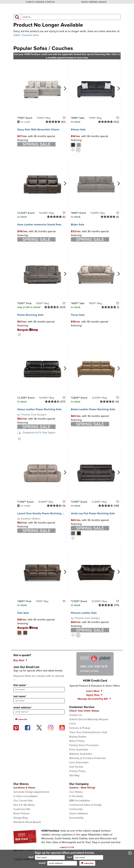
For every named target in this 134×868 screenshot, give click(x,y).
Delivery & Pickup (80, 728)
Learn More (93, 691)
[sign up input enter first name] (39, 690)
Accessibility (76, 818)
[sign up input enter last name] (39, 701)
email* (58, 863)
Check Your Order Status (84, 711)
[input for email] (62, 863)
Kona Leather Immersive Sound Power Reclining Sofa (49, 225)
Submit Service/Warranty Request (89, 719)
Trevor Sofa (78, 315)
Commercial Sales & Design (85, 805)
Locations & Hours (24, 788)
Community (76, 809)
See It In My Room (24, 805)
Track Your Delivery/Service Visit (88, 732)
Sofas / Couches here (26, 35)
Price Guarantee (79, 750)
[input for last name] (88, 857)
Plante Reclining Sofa (30, 315)
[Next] (65, 88)
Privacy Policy (77, 771)
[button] (64, 118)
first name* (20, 685)
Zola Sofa (23, 613)
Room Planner (22, 813)
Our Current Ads (23, 800)
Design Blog (20, 818)
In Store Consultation (26, 796)
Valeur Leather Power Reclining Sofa (39, 409)
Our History (76, 792)
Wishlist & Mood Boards (27, 822)
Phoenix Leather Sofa (84, 613)
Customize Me (22, 809)
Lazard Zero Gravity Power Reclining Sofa (43, 513)
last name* (20, 696)
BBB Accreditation (80, 800)
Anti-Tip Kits (76, 767)
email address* (22, 707)
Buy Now (19, 660)
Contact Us (76, 715)
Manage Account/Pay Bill (93, 699)
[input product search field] (71, 17)
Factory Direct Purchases (84, 745)
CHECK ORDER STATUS (40, 2)
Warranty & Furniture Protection (88, 758)
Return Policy (77, 741)
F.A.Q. (73, 724)
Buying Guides (78, 737)
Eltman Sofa (78, 130)
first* (47, 857)
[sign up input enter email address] (39, 712)
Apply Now (93, 695)
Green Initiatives (79, 813)
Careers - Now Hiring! (82, 788)
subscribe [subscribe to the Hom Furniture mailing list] (21, 719)
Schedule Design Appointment (31, 792)
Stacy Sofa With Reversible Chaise (38, 130)
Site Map (74, 775)
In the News (76, 796)
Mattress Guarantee (81, 754)
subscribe (87, 863)
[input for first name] (50, 857)
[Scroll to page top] (67, 847)
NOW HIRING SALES (94, 2)
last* (85, 857)
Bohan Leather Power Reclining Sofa (93, 409)
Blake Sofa (77, 225)
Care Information (79, 762)
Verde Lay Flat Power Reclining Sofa (93, 513)
